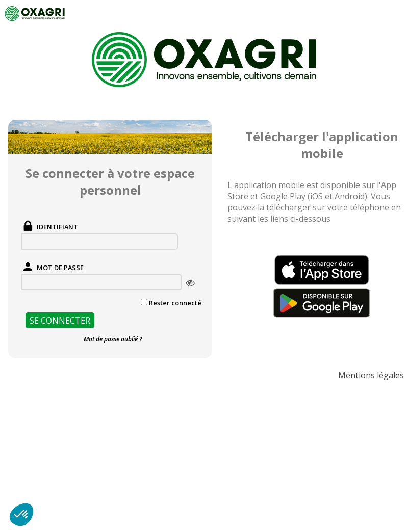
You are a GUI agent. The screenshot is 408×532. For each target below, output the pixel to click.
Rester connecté (175, 303)
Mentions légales (371, 375)
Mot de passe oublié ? (113, 339)
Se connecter (60, 321)
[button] (21, 515)
